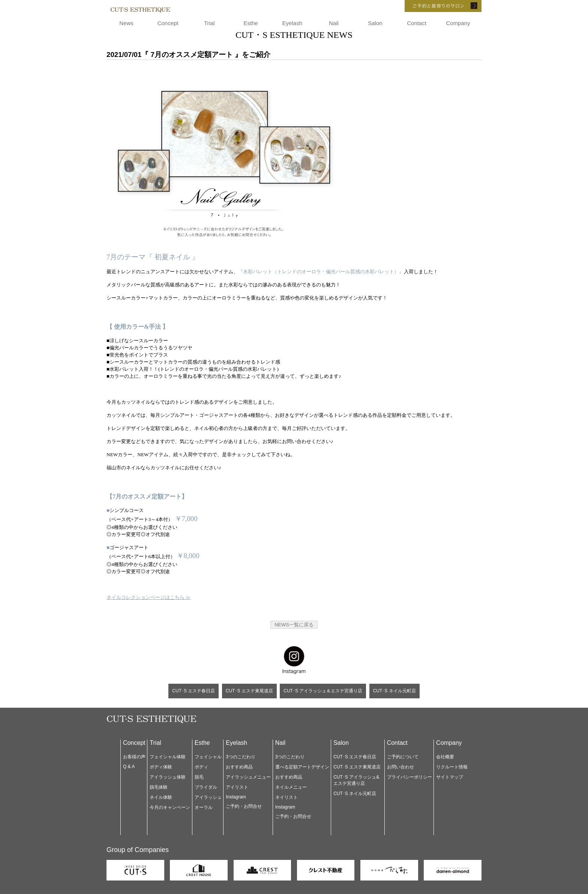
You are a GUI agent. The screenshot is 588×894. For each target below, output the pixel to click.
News (126, 23)
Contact (417, 23)
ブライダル (206, 787)
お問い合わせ (400, 767)
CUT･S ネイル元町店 (394, 691)
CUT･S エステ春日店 (193, 691)
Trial (209, 23)
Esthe (251, 23)
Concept (168, 23)
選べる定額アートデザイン (302, 767)
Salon (375, 23)
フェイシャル (208, 757)
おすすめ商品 (239, 767)
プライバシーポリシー (409, 777)
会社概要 (445, 757)
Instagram (236, 797)
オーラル (204, 807)
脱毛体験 (159, 787)
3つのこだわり (241, 757)
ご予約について (403, 757)
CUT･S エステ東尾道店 (249, 691)
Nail (334, 23)
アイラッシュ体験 (168, 777)
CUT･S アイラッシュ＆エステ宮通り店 (323, 691)
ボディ (201, 767)
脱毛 (199, 777)
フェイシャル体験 (168, 757)
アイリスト (237, 787)
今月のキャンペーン (170, 807)
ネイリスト (286, 797)
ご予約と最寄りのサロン (433, 6)
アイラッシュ (208, 797)
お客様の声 (134, 757)
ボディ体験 (161, 767)
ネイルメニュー (291, 787)
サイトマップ (450, 777)
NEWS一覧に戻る (294, 625)
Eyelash (292, 23)
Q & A (129, 767)
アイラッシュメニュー (248, 777)
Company (458, 23)
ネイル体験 (161, 797)
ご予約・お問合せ (244, 806)
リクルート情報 (452, 767)
